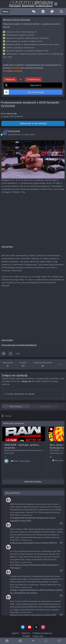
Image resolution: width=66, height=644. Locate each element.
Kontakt (26, 636)
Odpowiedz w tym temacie (33, 123)
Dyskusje (36, 450)
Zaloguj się (10, 79)
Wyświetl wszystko (33, 482)
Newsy (20, 116)
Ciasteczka (38, 636)
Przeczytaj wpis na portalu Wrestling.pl (19, 345)
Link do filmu (7, 246)
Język (15, 633)
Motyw (26, 633)
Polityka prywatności (43, 633)
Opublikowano (21, 134)
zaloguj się (26, 381)
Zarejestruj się (33, 79)
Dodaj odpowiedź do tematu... (20, 394)
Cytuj (17, 354)
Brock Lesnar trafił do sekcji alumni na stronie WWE (33, 615)
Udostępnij (16, 406)
